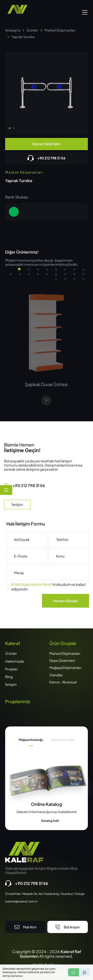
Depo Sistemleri (62, 660)
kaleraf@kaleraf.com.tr (21, 902)
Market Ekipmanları (60, 30)
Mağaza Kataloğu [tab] (31, 740)
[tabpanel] (46, 812)
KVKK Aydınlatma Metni (42, 584)
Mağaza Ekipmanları (65, 668)
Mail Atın (25, 927)
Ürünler (32, 30)
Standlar (56, 675)
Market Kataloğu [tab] (63, 740)
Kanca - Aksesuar (63, 682)
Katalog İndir (46, 821)
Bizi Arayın (67, 927)
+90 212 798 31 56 (46, 158)
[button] (85, 12)
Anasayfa (13, 30)
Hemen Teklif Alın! (46, 144)
